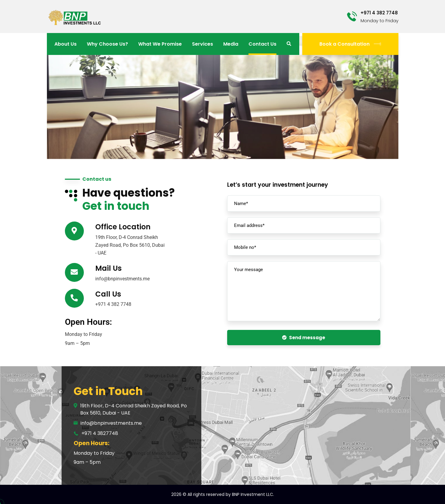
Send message (304, 338)
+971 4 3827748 (100, 433)
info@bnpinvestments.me (111, 423)
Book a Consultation (350, 44)
